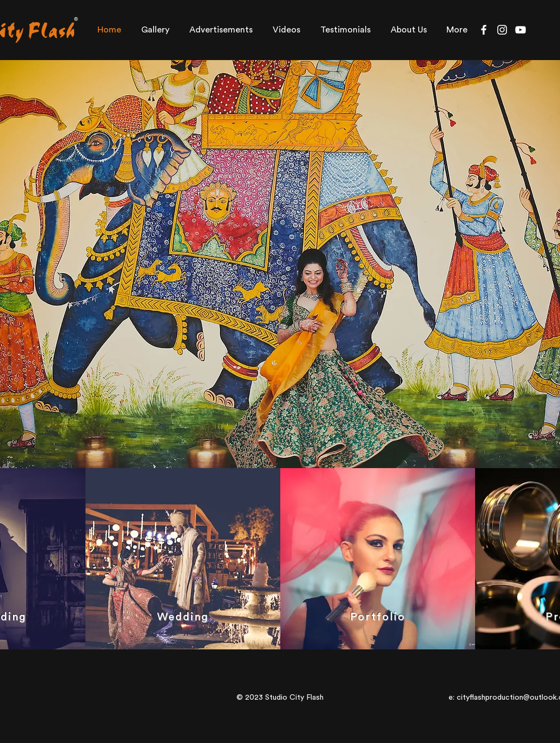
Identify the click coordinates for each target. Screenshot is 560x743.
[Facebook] (484, 30)
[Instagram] (502, 30)
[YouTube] (521, 30)
